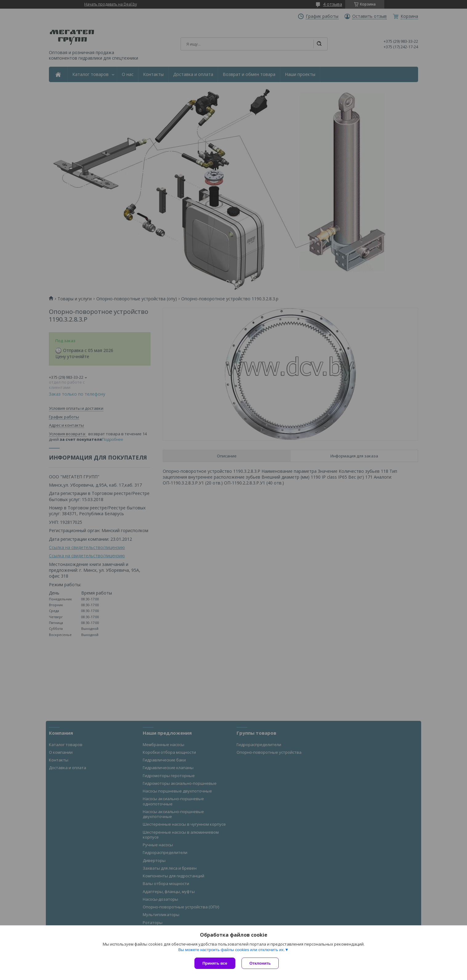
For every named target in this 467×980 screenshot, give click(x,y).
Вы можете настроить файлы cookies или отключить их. (231, 950)
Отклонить (260, 963)
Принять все (215, 963)
